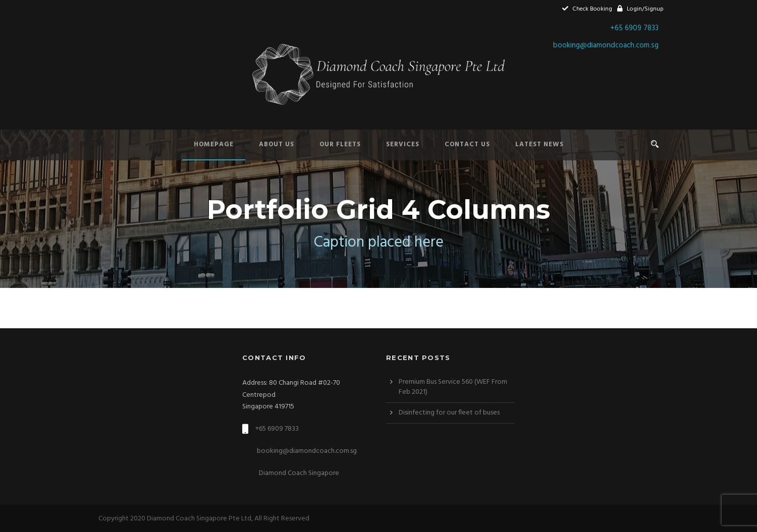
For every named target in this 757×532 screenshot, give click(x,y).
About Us (277, 144)
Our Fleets (340, 144)
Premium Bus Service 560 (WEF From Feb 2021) (453, 387)
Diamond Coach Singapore (298, 473)
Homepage (214, 144)
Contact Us (467, 144)
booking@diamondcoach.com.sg (606, 45)
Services (403, 144)
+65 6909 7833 (634, 28)
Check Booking (587, 9)
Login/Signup (640, 9)
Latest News (539, 144)
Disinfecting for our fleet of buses (449, 413)
